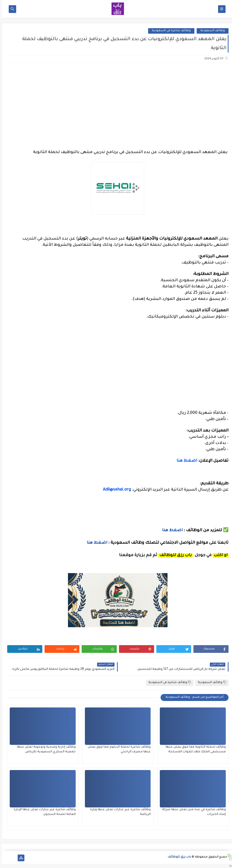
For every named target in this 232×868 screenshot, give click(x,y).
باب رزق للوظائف (178, 857)
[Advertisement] (116, 106)
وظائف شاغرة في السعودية (170, 31)
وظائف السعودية (211, 31)
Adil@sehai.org (115, 490)
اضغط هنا (185, 461)
